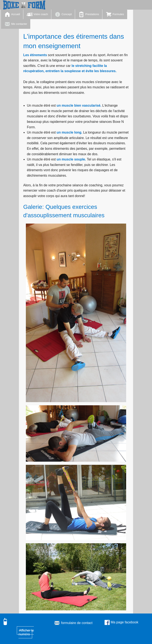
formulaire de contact (73, 623)
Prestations (89, 14)
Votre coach (37, 14)
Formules (115, 14)
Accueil (12, 14)
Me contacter (16, 24)
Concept (63, 14)
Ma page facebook (121, 622)
